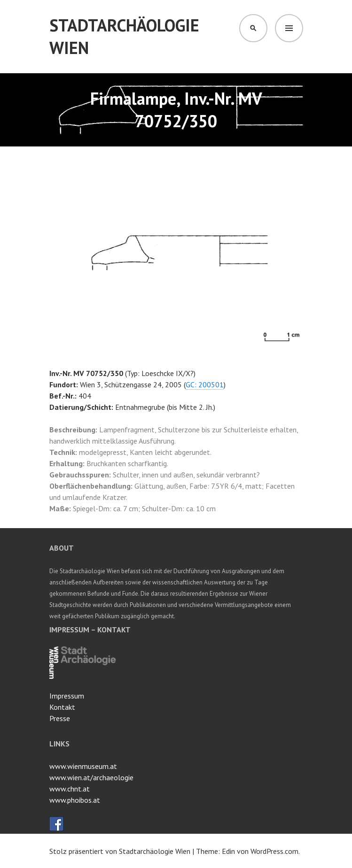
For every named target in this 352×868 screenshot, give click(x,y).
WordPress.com (274, 851)
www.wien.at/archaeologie (91, 777)
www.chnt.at (70, 789)
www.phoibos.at (75, 800)
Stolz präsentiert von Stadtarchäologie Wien (120, 851)
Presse (60, 718)
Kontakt (62, 707)
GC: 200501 (205, 384)
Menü (289, 28)
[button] (295, 169)
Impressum (67, 696)
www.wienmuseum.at (83, 766)
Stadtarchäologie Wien (124, 36)
